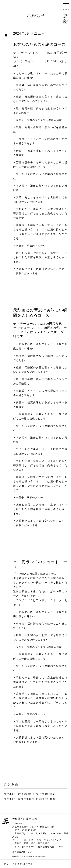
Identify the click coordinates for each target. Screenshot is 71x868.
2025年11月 (46, 799)
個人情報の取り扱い (22, 852)
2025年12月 (27, 799)
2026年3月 (28, 794)
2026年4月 (10, 794)
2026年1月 (10, 799)
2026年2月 (46, 794)
